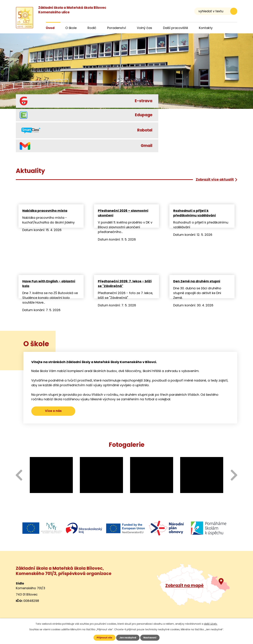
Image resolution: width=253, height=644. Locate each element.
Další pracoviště (176, 28)
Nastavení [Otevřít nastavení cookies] (151, 638)
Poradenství (117, 28)
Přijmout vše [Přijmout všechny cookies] (103, 638)
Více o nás (53, 412)
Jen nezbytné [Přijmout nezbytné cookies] (128, 638)
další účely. (211, 623)
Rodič (92, 28)
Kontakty (206, 28)
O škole (71, 28)
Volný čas (145, 28)
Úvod (50, 28)
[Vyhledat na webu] (216, 11)
